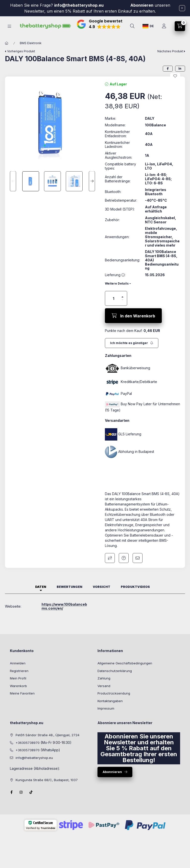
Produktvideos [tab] (135, 594)
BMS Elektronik (31, 51)
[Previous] (13, 189)
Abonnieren (142, 5)
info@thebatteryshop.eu (79, 5)
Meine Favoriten (22, 701)
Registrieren (19, 678)
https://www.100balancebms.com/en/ (64, 614)
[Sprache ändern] (148, 26)
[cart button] (180, 26)
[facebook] (168, 76)
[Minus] (122, 308)
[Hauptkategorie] (7, 51)
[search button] (132, 26)
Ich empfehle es (138, 566)
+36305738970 (28, 750)
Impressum (106, 716)
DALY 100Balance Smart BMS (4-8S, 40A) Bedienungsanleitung (162, 268)
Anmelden (18, 671)
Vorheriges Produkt (21, 59)
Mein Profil (18, 686)
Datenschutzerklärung (115, 678)
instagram (21, 800)
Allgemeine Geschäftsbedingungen (125, 671)
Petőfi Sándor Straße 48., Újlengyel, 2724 (47, 743)
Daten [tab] (41, 594)
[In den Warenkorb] (133, 323)
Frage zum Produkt (124, 566)
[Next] (92, 189)
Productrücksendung (114, 701)
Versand (104, 694)
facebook (11, 800)
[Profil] (164, 26)
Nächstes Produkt (170, 59)
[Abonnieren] (132, 351)
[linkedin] (180, 76)
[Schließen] (182, 8)
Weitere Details (117, 291)
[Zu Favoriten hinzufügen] (175, 84)
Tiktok (31, 800)
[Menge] (114, 306)
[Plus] (122, 305)
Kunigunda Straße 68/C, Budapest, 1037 (47, 788)
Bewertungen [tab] (70, 594)
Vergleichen (110, 566)
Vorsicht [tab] (102, 594)
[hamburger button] (9, 26)
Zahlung (104, 686)
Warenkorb (18, 694)
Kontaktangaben (110, 709)
